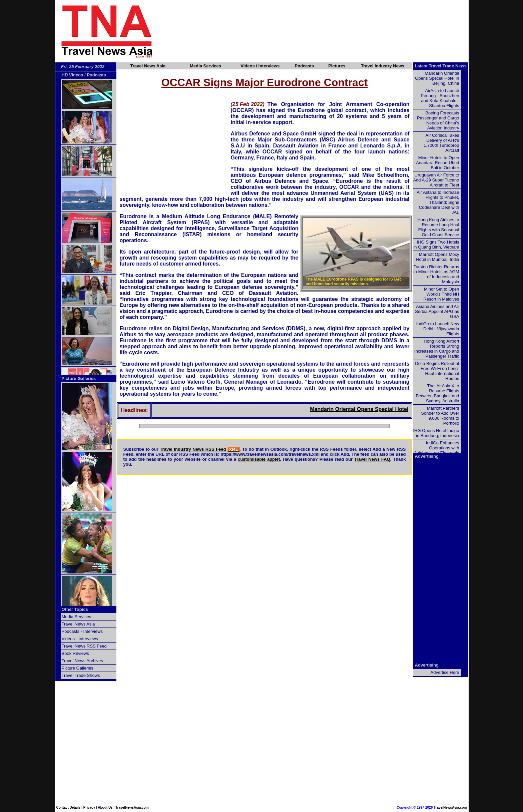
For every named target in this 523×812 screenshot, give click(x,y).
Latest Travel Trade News (441, 66)
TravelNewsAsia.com (132, 807)
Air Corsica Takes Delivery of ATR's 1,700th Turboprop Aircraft (441, 143)
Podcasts (305, 66)
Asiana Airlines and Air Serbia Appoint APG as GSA (437, 311)
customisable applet (259, 459)
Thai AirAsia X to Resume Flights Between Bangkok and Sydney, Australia (437, 393)
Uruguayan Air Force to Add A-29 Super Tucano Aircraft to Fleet (436, 180)
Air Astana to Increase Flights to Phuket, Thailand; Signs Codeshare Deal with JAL (438, 202)
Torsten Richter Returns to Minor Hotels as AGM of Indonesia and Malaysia (436, 274)
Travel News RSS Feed (84, 646)
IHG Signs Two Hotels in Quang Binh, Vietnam (436, 245)
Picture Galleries (79, 378)
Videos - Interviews (80, 639)
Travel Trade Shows (81, 675)
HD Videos (73, 75)
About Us (105, 807)
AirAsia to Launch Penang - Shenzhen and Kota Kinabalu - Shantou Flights (440, 98)
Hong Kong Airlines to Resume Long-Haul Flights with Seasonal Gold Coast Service (438, 227)
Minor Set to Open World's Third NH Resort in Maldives (441, 294)
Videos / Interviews (260, 66)
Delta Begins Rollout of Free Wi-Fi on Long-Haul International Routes (437, 371)
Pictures (337, 66)
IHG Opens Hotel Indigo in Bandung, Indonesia (436, 433)
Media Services (205, 66)
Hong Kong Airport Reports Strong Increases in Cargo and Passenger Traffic (437, 349)
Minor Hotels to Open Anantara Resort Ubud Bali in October (437, 163)
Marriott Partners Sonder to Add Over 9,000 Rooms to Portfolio (440, 416)
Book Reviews (75, 653)
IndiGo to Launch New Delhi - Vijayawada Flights (438, 329)
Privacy (89, 807)
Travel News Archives (83, 661)
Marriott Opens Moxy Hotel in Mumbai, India (437, 257)
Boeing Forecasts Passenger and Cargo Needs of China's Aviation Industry (438, 120)
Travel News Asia (148, 66)
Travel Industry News (383, 66)
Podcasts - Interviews (82, 631)
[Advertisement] (322, 31)
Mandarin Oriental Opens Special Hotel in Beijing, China (399, 409)
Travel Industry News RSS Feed (193, 449)
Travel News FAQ (372, 459)
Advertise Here (445, 672)
